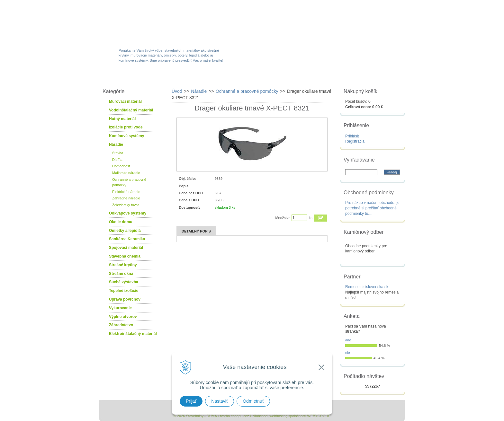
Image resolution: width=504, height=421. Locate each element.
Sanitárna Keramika (127, 239)
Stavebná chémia (125, 256)
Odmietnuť (253, 401)
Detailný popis (196, 231)
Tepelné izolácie (124, 291)
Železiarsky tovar (126, 205)
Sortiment (173, 78)
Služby (289, 78)
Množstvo (283, 218)
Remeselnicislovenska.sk (367, 287)
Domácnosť (121, 166)
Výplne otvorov (123, 317)
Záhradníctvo (121, 325)
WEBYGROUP (319, 416)
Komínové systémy (126, 136)
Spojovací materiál (126, 248)
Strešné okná (121, 274)
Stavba (118, 153)
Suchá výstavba (124, 282)
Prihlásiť (352, 136)
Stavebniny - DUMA (155, 23)
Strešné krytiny (123, 265)
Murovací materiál (125, 101)
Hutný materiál (122, 119)
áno (348, 340)
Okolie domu (121, 222)
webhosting (279, 416)
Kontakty (369, 78)
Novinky (250, 78)
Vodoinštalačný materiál (131, 110)
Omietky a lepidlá (125, 231)
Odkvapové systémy (128, 213)
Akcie (213, 78)
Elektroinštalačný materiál (133, 334)
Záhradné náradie (126, 198)
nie (348, 353)
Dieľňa (117, 160)
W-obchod (128, 78)
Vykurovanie (120, 308)
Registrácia (355, 141)
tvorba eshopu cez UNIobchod (244, 416)
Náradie (116, 145)
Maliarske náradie (126, 173)
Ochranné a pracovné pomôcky (129, 182)
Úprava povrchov (125, 299)
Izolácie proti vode (126, 127)
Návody (327, 78)
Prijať (191, 401)
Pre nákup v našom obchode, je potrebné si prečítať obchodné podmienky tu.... (372, 208)
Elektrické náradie (126, 192)
